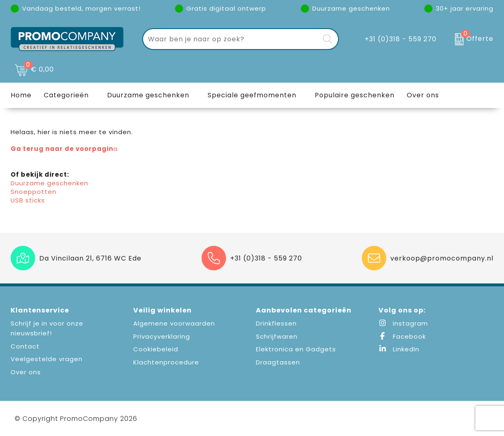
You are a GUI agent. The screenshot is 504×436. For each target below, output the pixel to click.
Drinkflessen (276, 323)
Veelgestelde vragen (47, 359)
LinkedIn (399, 349)
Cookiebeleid (156, 349)
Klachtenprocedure (166, 362)
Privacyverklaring (162, 336)
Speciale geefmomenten (252, 95)
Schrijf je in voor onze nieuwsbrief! (47, 328)
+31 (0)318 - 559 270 (401, 39)
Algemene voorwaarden (174, 323)
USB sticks (28, 200)
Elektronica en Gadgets (296, 349)
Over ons (26, 372)
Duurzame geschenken (148, 95)
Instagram (403, 323)
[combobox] (231, 39)
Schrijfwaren (277, 336)
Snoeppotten (34, 192)
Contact (25, 346)
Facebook (402, 336)
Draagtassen (278, 362)
